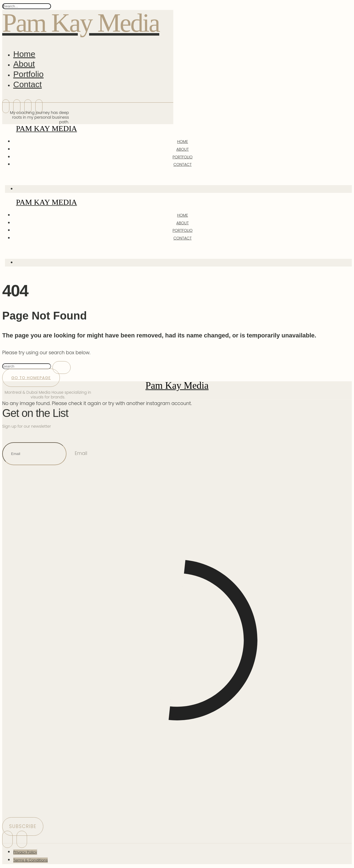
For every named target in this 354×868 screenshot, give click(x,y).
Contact (27, 84)
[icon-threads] (39, 106)
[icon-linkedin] (17, 106)
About (24, 64)
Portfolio (28, 74)
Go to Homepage (31, 378)
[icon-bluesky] (28, 106)
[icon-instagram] (6, 106)
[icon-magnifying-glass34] (7, 177)
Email (81, 453)
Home (24, 54)
